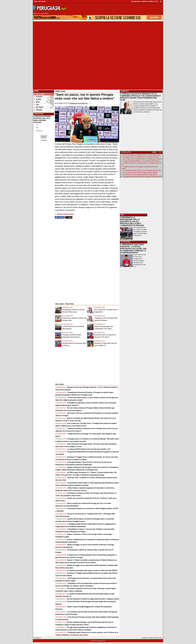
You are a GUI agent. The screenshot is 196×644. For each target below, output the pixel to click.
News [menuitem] (37, 102)
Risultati (44, 140)
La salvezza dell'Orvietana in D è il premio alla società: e (141, 161)
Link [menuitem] (36, 105)
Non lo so (39, 131)
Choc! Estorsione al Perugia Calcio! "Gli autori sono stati (141, 155)
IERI (160, 152)
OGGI (154, 152)
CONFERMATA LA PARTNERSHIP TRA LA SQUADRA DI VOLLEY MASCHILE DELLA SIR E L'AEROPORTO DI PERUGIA (132, 221)
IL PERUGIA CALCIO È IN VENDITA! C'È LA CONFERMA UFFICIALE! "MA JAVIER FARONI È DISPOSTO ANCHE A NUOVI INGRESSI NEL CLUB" (140, 97)
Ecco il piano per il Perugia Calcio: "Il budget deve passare (142, 159)
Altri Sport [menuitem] (39, 107)
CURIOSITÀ (125, 91)
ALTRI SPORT (125, 242)
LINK (122, 215)
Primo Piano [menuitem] (39, 94)
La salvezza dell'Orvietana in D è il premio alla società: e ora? (89, 449)
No (37, 128)
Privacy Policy (158, 638)
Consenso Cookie (147, 638)
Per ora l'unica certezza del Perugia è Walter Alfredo (140, 172)
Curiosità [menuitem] (38, 97)
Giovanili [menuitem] (38, 110)
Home (36, 91)
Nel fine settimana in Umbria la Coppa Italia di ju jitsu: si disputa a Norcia (93, 599)
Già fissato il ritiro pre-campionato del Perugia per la (140, 174)
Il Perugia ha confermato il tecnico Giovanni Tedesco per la (142, 176)
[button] (44, 137)
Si (37, 124)
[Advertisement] (98, 39)
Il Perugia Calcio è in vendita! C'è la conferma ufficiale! (141, 157)
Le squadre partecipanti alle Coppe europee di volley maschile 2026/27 (92, 570)
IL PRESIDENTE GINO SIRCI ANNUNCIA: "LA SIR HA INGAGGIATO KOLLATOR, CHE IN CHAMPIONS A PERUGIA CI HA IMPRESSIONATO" (133, 249)
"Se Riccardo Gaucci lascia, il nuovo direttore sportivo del (142, 170)
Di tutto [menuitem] (38, 99)
